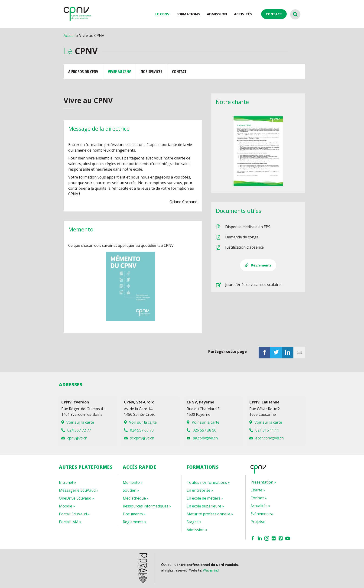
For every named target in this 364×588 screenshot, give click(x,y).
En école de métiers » (205, 498)
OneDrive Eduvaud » (76, 498)
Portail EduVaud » (74, 514)
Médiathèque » (136, 498)
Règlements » (135, 522)
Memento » (133, 482)
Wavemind (211, 570)
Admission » (197, 530)
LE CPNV (162, 14)
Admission (217, 14)
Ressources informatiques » (147, 506)
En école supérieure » (205, 506)
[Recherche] (295, 14)
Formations (188, 14)
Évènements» (262, 514)
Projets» (258, 522)
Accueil (70, 36)
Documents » (134, 514)
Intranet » (68, 482)
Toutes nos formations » (208, 482)
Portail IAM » (70, 522)
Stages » (194, 522)
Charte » (258, 490)
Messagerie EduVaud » (79, 490)
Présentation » (263, 482)
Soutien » (131, 490)
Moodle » (67, 506)
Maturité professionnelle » (210, 514)
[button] (258, 265)
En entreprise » (200, 490)
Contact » (259, 498)
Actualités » (260, 506)
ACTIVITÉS (243, 14)
